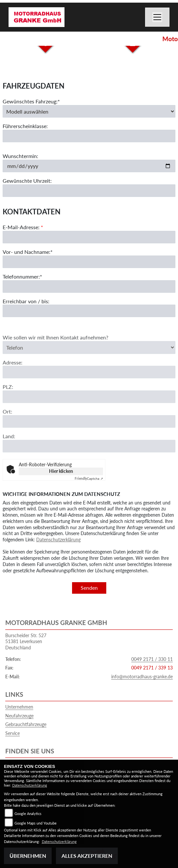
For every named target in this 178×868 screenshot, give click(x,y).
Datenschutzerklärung (58, 540)
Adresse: (13, 370)
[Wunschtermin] (89, 166)
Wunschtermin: (20, 156)
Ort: (7, 419)
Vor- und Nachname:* (28, 252)
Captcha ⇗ (89, 478)
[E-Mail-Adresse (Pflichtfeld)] (89, 237)
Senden (89, 588)
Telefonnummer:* (22, 276)
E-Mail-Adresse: (23, 227)
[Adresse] (89, 380)
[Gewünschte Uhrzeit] (89, 191)
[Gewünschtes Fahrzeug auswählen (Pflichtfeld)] (89, 111)
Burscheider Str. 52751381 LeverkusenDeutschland (26, 641)
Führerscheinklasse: (25, 126)
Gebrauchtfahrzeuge (26, 724)
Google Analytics (28, 814)
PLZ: (8, 394)
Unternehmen (19, 707)
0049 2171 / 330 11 (152, 659)
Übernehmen (28, 856)
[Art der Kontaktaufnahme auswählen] (89, 355)
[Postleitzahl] (89, 404)
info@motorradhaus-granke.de (142, 677)
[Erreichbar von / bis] (89, 311)
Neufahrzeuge (19, 716)
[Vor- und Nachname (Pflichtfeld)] (89, 262)
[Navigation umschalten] (157, 17)
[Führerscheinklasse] (89, 136)
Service (13, 733)
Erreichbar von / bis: (26, 301)
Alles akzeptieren (87, 856)
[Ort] (89, 429)
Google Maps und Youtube (36, 823)
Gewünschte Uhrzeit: (27, 181)
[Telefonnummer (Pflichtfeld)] (89, 286)
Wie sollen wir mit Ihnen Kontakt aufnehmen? (55, 345)
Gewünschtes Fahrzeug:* (31, 101)
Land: (9, 444)
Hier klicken (61, 471)
